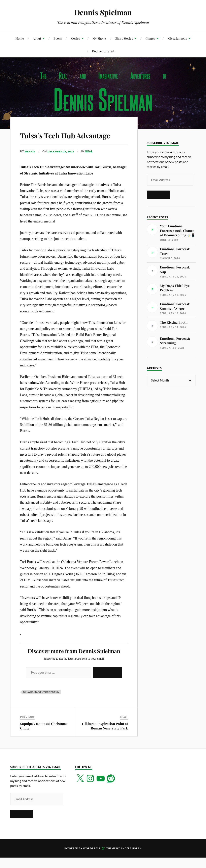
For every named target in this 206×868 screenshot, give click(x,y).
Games (150, 38)
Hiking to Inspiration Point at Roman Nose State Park (105, 737)
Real (92, 163)
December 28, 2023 (63, 163)
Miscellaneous (177, 38)
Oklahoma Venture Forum (41, 704)
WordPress (92, 860)
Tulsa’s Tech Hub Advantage (55, 140)
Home (20, 38)
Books (58, 38)
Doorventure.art (103, 51)
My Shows (99, 38)
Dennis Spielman (103, 12)
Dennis (30, 163)
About (37, 38)
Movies (75, 38)
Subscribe (108, 684)
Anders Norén (131, 860)
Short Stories (124, 38)
